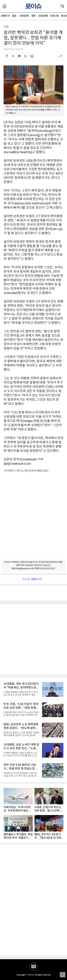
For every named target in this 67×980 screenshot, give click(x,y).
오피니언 (54, 16)
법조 (14, 16)
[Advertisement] (33, 519)
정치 (33, 16)
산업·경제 (43, 16)
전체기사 (5, 16)
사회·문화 (24, 16)
